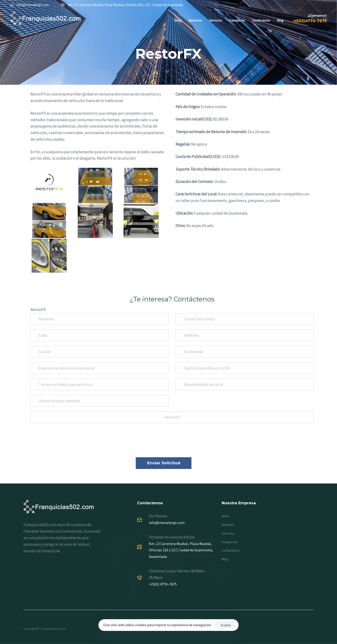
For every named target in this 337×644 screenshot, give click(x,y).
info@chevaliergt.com (167, 523)
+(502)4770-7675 (310, 21)
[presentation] (66, 443)
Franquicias (237, 20)
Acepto (226, 625)
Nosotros (195, 20)
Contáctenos (261, 20)
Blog (280, 20)
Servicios (216, 20)
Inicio (178, 20)
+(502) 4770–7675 (163, 584)
